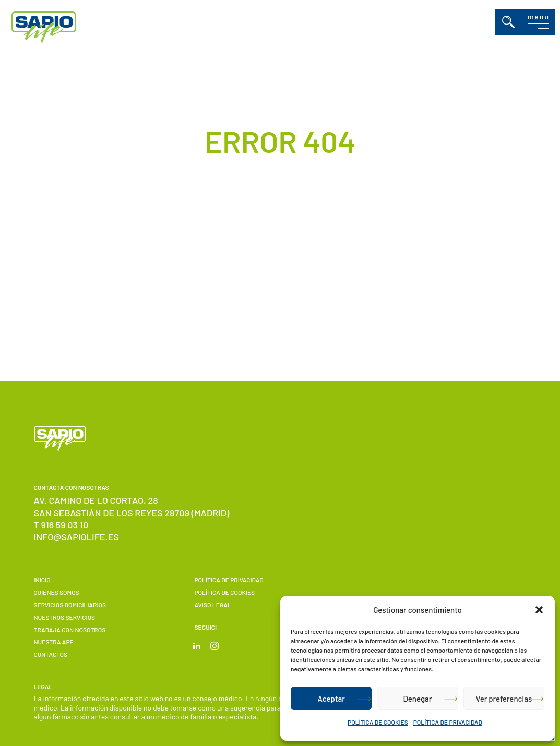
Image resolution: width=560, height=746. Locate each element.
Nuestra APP (54, 642)
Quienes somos (57, 592)
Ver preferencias (504, 699)
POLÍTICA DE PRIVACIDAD (448, 722)
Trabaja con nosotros (70, 630)
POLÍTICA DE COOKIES (378, 722)
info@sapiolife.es (76, 537)
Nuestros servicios (65, 617)
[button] (539, 610)
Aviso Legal (212, 605)
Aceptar (331, 699)
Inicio (42, 580)
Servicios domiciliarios (70, 605)
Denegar (418, 699)
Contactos (51, 654)
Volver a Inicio (267, 287)
